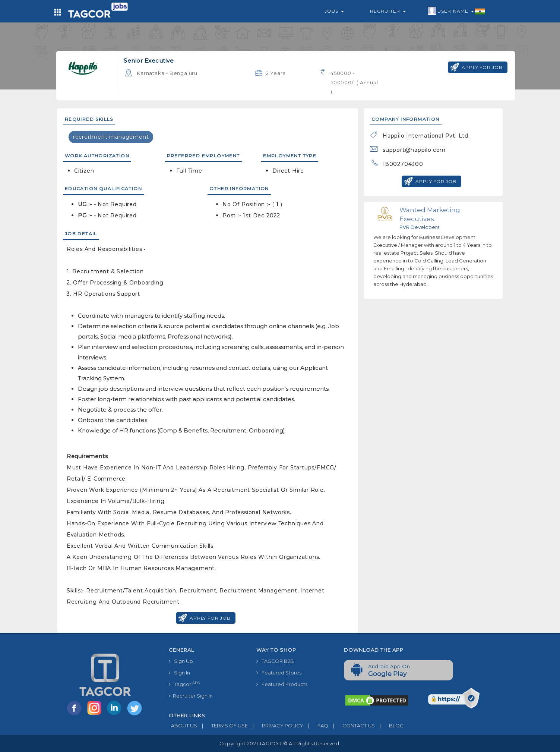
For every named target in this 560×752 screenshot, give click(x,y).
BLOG (389, 726)
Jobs (334, 11)
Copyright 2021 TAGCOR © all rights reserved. (280, 743)
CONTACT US (352, 726)
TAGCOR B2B (275, 661)
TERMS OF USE (222, 726)
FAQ (316, 726)
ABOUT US (183, 726)
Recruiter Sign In (191, 696)
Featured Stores (279, 673)
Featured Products (282, 684)
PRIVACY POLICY (276, 726)
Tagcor (184, 684)
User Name (457, 11)
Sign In (179, 673)
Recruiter (388, 11)
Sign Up (181, 661)
